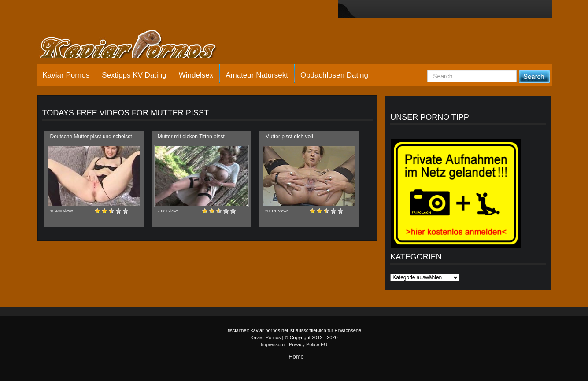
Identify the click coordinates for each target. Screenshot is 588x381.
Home (296, 357)
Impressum (273, 344)
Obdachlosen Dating (334, 75)
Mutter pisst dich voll (289, 137)
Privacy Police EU (308, 344)
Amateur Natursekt (257, 75)
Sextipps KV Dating (134, 75)
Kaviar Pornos (66, 75)
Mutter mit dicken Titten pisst (191, 137)
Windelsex (196, 75)
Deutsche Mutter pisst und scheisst (91, 137)
